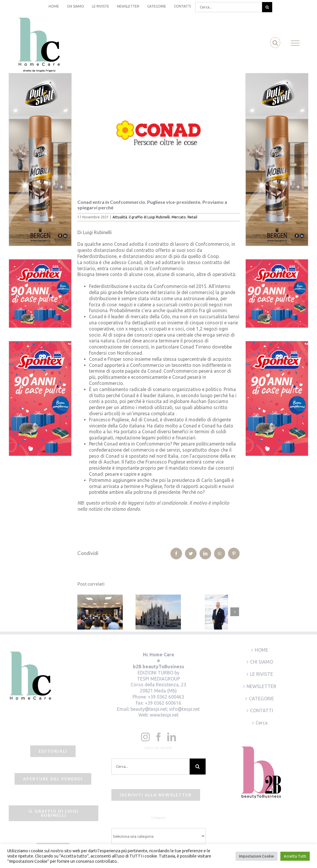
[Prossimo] (235, 612)
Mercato (179, 217)
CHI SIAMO (262, 662)
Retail (192, 217)
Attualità (120, 217)
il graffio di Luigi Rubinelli (149, 217)
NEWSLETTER (261, 686)
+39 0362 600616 (163, 703)
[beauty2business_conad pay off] (158, 132)
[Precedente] (82, 612)
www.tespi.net (164, 715)
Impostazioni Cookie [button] (257, 856)
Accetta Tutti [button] (295, 856)
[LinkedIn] (172, 737)
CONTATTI (262, 710)
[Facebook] (158, 737)
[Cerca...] (229, 7)
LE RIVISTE (262, 674)
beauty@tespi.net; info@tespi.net (165, 709)
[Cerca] (267, 7)
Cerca (262, 723)
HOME (261, 650)
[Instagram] (145, 737)
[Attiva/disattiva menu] (295, 43)
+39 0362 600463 (166, 697)
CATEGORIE (261, 699)
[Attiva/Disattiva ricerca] (275, 43)
